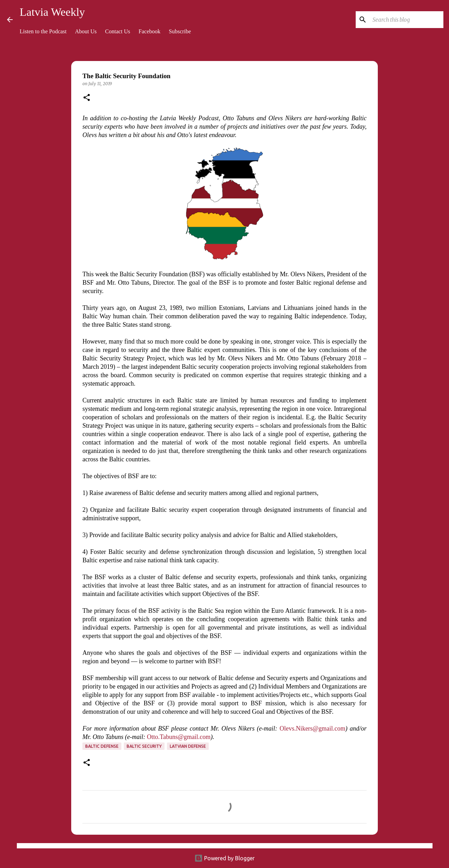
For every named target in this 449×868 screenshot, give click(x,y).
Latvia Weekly (52, 12)
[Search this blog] (407, 20)
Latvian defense (188, 746)
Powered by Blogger (224, 858)
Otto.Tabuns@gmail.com (179, 737)
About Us (86, 31)
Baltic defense (102, 746)
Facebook (149, 31)
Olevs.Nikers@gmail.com (313, 728)
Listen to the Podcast (43, 31)
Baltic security (144, 746)
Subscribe (180, 31)
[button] (87, 98)
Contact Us (118, 31)
